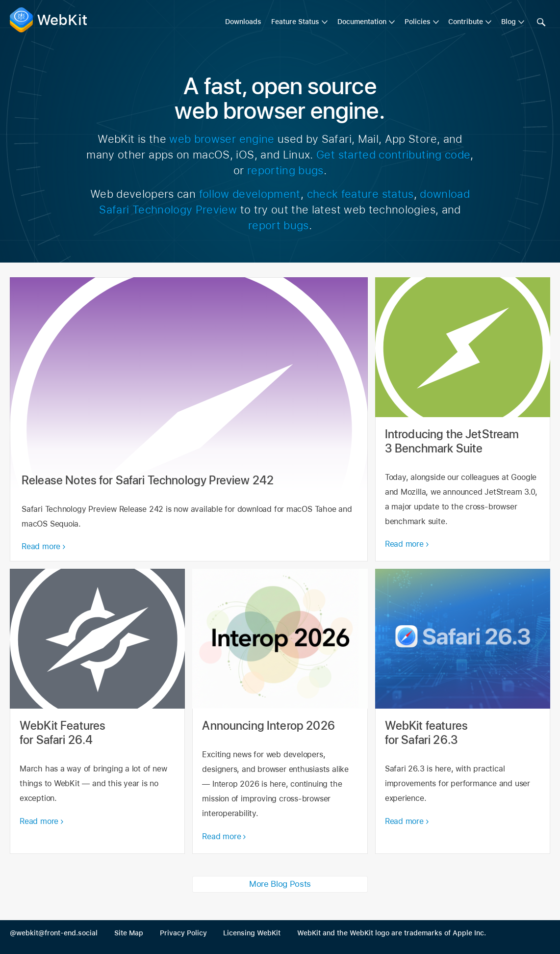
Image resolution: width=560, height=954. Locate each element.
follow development (250, 194)
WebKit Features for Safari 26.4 (97, 711)
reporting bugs (285, 170)
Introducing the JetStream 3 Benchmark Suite (463, 419)
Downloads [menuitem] (243, 22)
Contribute (466, 22)
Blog (509, 22)
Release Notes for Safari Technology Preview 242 (189, 419)
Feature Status (295, 22)
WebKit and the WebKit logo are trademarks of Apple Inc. (392, 933)
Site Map (129, 933)
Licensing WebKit (252, 933)
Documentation (362, 22)
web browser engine (222, 139)
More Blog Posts (280, 884)
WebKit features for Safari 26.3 (463, 711)
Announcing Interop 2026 (280, 711)
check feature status (360, 194)
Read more (41, 546)
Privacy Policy (183, 933)
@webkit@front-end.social (54, 933)
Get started (346, 155)
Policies (418, 22)
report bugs (279, 225)
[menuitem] (299, 22)
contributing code (424, 155)
